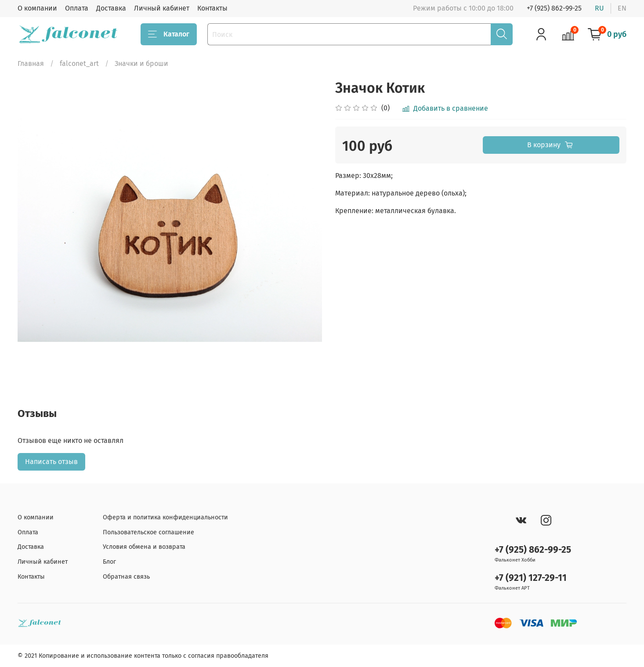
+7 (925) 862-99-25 (554, 8)
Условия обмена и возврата (144, 547)
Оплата (77, 8)
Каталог (169, 34)
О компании (37, 8)
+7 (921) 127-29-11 (531, 578)
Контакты (212, 8)
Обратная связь (126, 577)
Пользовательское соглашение (148, 532)
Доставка (111, 8)
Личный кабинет (162, 8)
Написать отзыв (51, 462)
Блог (109, 562)
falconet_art (79, 63)
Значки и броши (141, 63)
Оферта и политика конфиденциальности (165, 517)
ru (599, 8)
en (622, 8)
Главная (31, 63)
